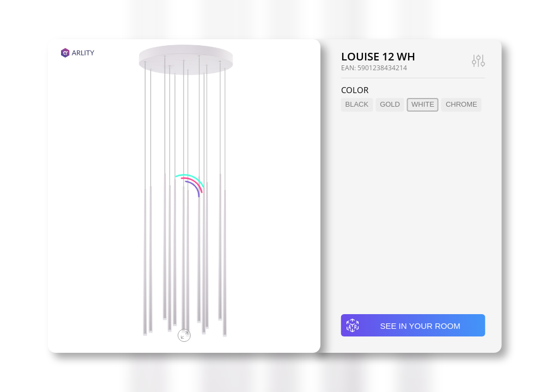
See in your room (403, 326)
